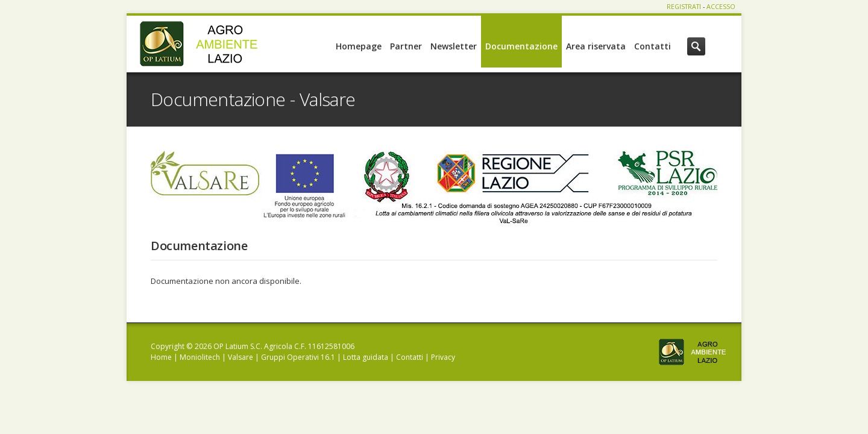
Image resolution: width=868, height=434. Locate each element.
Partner (406, 46)
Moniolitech (200, 357)
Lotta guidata (366, 357)
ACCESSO (721, 6)
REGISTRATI (684, 6)
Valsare (241, 357)
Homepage (359, 46)
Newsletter (454, 46)
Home (161, 357)
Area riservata (596, 46)
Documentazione (521, 46)
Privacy (443, 357)
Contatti (653, 46)
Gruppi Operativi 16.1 (298, 357)
